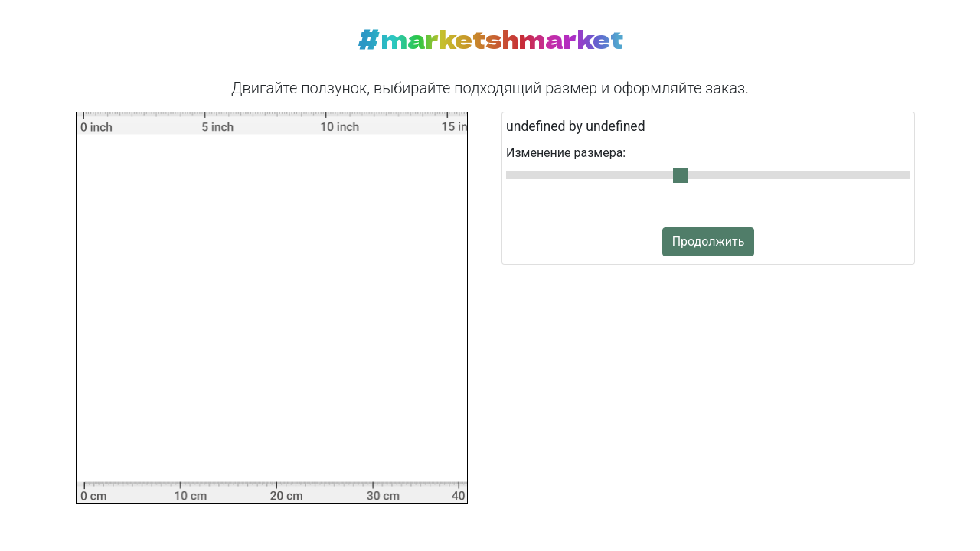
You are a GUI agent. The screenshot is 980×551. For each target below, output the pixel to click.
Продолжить (709, 241)
